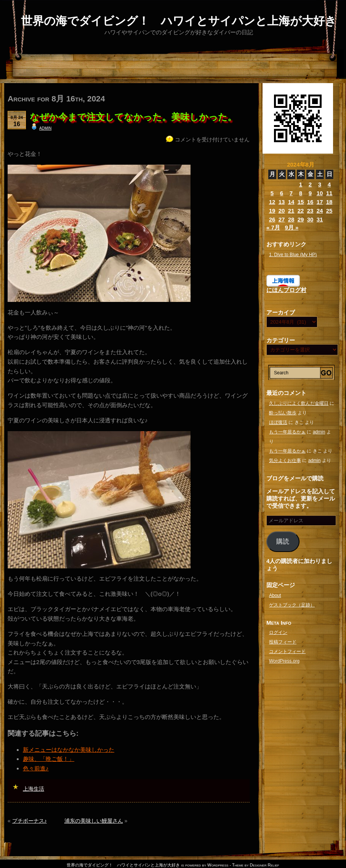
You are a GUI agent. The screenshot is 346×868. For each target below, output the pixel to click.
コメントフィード (287, 651)
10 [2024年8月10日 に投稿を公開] (320, 193)
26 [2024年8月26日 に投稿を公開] (272, 219)
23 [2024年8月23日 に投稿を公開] (310, 211)
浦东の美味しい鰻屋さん (94, 821)
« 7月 (273, 227)
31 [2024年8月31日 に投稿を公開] (320, 219)
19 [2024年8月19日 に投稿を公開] (272, 211)
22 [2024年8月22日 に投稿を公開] (301, 211)
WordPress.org (284, 661)
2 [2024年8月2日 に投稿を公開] (310, 184)
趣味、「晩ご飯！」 (49, 759)
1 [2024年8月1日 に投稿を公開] (301, 184)
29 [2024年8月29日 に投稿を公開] (301, 219)
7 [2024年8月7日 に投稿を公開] (291, 193)
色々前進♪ (36, 768)
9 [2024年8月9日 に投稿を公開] (310, 193)
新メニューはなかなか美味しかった (69, 750)
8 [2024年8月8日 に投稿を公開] (301, 193)
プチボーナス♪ (30, 821)
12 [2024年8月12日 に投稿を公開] (272, 202)
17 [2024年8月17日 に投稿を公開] (320, 202)
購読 (283, 541)
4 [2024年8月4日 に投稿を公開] (329, 184)
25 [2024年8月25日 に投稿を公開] (329, 211)
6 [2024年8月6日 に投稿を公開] (282, 193)
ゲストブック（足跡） (292, 605)
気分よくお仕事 (285, 460)
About (275, 595)
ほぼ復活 (278, 422)
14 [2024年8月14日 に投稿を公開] (291, 202)
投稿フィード (283, 642)
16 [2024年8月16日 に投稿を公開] (310, 202)
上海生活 (34, 789)
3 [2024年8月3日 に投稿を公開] (320, 184)
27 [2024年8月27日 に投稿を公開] (282, 219)
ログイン (278, 632)
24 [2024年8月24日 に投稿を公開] (320, 211)
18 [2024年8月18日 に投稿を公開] (329, 202)
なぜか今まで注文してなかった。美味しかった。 (133, 117)
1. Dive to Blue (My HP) (293, 255)
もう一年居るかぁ (287, 432)
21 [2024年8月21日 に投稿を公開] (291, 211)
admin (45, 128)
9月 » (292, 227)
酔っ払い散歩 (283, 413)
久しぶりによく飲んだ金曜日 (299, 403)
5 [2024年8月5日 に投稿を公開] (272, 193)
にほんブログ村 (286, 290)
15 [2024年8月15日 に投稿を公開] (301, 202)
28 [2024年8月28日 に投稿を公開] (291, 219)
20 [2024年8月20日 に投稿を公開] (282, 211)
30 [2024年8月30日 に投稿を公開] (310, 219)
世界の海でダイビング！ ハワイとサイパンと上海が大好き (179, 21)
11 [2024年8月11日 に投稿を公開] (329, 193)
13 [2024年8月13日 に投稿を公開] (282, 202)
